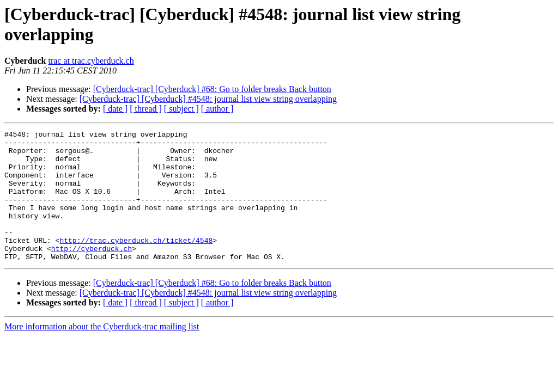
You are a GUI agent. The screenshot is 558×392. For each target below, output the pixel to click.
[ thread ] (146, 109)
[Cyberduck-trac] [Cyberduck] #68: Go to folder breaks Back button (212, 89)
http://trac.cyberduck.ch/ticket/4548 (136, 263)
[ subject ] (181, 109)
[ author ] (217, 109)
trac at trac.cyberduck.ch (91, 61)
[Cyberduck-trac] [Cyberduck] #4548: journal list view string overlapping (208, 99)
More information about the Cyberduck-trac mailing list (102, 353)
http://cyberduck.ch (92, 273)
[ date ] (115, 109)
